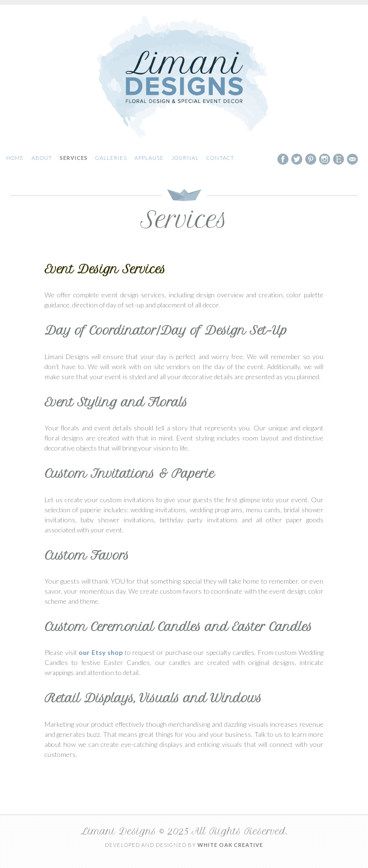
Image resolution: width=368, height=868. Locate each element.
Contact (220, 158)
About (42, 158)
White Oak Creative (230, 845)
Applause (149, 158)
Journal (185, 158)
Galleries (111, 158)
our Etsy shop (100, 652)
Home (15, 158)
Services (74, 158)
